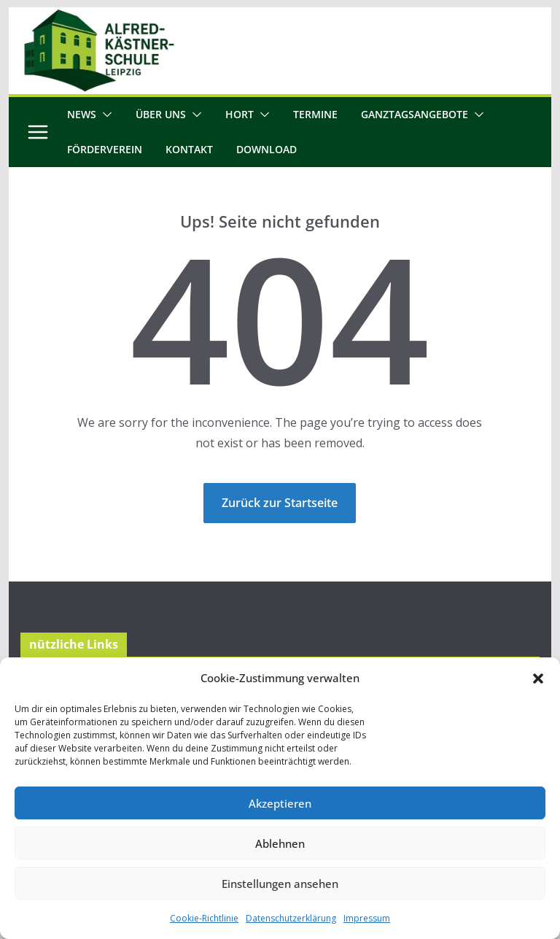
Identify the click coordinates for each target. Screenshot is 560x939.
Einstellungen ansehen (280, 884)
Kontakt (189, 149)
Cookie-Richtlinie (204, 918)
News (82, 114)
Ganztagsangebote (415, 114)
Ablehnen (280, 843)
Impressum (367, 918)
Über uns (161, 114)
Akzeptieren (280, 803)
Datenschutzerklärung (291, 918)
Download (267, 149)
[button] (538, 679)
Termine (315, 114)
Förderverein (105, 149)
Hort (240, 114)
